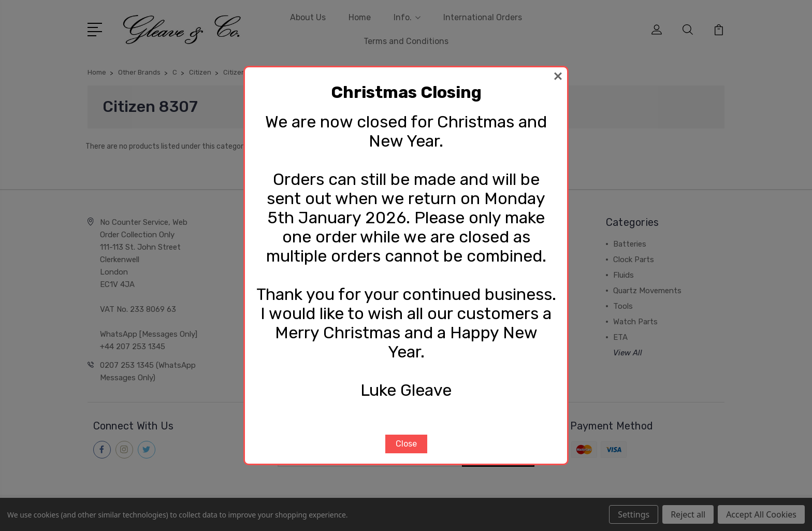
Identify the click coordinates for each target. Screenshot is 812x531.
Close (406, 444)
